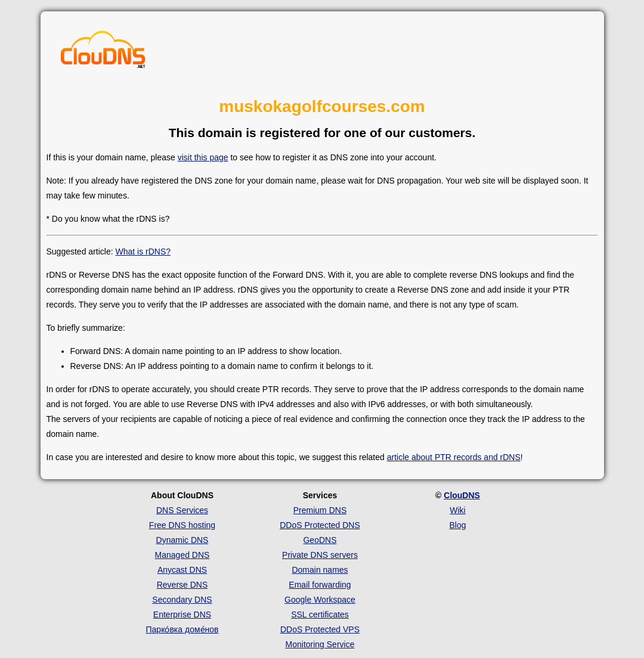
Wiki (457, 510)
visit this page (203, 157)
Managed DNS (182, 555)
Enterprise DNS (182, 614)
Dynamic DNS (182, 540)
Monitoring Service (320, 644)
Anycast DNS (182, 570)
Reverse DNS (182, 585)
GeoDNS (320, 540)
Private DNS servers (320, 555)
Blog (457, 525)
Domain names (320, 570)
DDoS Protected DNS (320, 525)
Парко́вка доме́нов (182, 629)
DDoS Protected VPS (320, 629)
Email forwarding (320, 585)
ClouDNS (462, 495)
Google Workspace (320, 600)
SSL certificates (320, 614)
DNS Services (182, 510)
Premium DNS (320, 510)
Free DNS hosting (182, 525)
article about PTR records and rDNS (454, 457)
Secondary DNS (182, 600)
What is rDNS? (143, 252)
